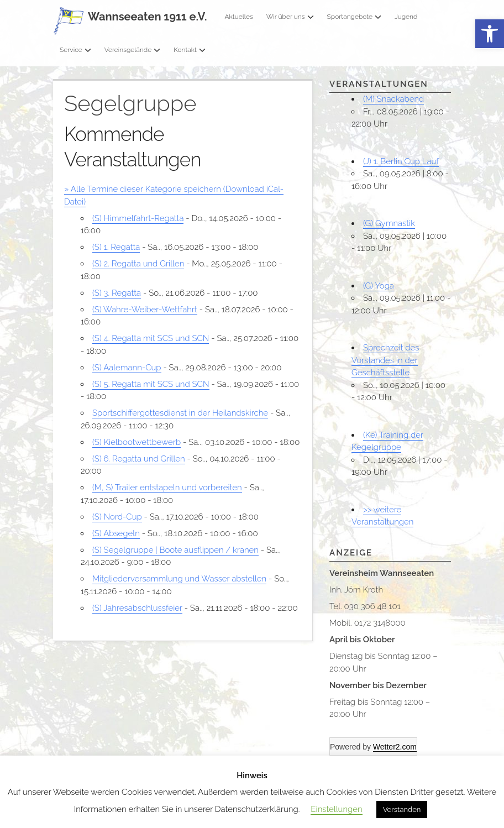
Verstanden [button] (402, 809)
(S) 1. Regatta (116, 247)
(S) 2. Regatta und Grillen (138, 264)
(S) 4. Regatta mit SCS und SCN (151, 338)
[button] (490, 34)
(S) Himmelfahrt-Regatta (138, 218)
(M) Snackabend (393, 99)
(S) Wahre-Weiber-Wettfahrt (145, 310)
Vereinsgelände (133, 50)
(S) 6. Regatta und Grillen (139, 459)
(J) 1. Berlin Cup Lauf (401, 161)
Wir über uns (290, 17)
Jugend (406, 17)
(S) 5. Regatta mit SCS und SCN (151, 384)
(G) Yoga (379, 286)
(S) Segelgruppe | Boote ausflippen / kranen (175, 550)
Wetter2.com (395, 747)
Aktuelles (238, 17)
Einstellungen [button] (336, 809)
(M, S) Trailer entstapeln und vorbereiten (167, 488)
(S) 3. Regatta (117, 293)
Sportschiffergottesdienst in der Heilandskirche (180, 413)
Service (75, 50)
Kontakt (190, 50)
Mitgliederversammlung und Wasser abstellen (179, 579)
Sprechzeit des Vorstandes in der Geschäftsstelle (385, 360)
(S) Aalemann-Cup (127, 368)
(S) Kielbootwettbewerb (136, 442)
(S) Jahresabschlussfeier (137, 608)
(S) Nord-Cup (117, 517)
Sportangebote (354, 17)
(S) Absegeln (116, 533)
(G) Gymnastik (389, 223)
